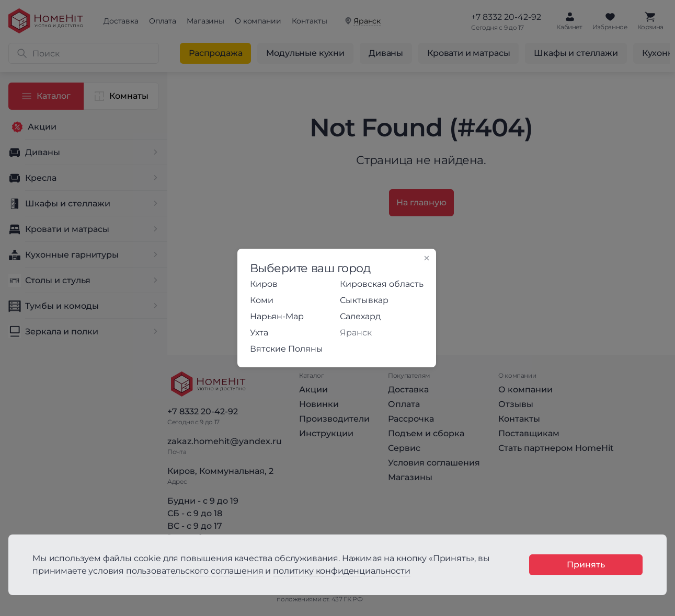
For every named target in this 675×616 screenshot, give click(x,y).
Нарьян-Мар (277, 316)
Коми (262, 300)
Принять (586, 565)
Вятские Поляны (287, 349)
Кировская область (382, 284)
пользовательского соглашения (195, 571)
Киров (264, 284)
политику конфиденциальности (342, 571)
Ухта (259, 333)
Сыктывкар (364, 300)
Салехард (360, 316)
